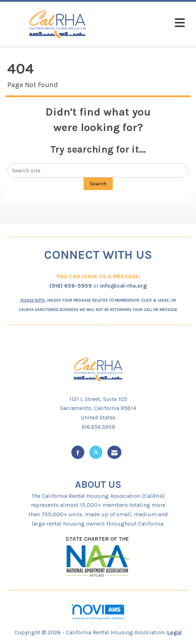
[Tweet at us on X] (96, 452)
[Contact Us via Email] (114, 452)
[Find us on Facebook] (78, 452)
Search (98, 184)
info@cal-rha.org (123, 286)
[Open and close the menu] (149, 23)
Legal (174, 632)
